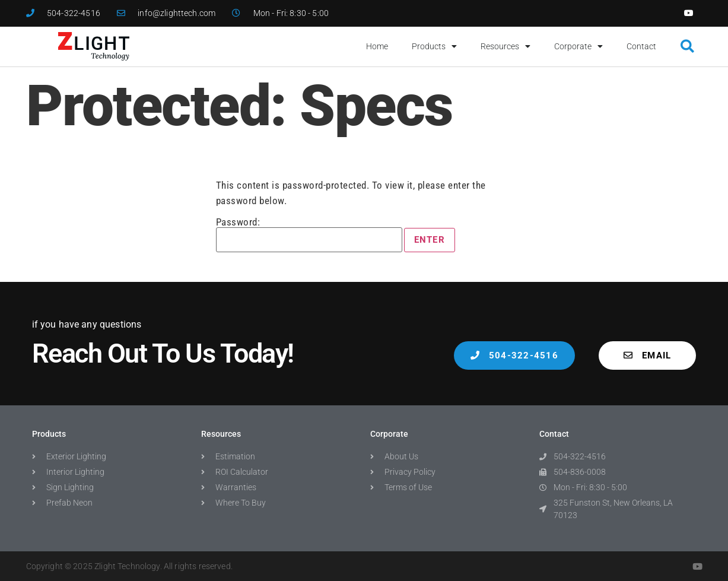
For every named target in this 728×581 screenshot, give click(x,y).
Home (377, 46)
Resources (506, 46)
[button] (688, 47)
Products (434, 46)
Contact (641, 46)
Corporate (578, 46)
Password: (309, 235)
